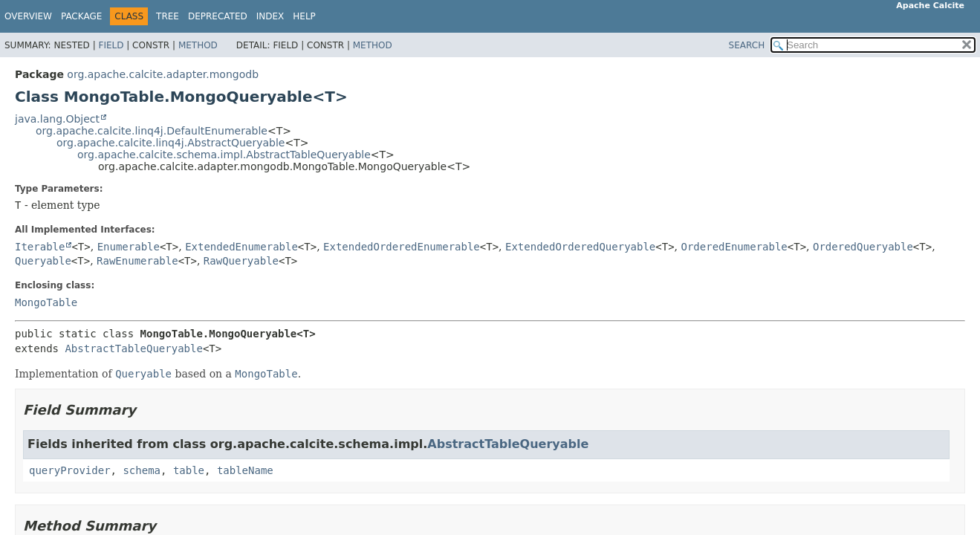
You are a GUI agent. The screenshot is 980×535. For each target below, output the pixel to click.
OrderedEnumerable (734, 247)
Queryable (43, 261)
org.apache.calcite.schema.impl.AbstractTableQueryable (224, 155)
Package (81, 16)
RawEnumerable (137, 261)
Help (304, 16)
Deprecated (218, 16)
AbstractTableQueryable (133, 348)
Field (111, 45)
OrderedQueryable (863, 247)
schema (142, 470)
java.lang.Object (57, 119)
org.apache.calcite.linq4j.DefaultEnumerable (152, 131)
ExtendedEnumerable (241, 247)
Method (198, 45)
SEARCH (747, 45)
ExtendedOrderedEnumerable (402, 247)
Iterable (40, 247)
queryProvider (70, 470)
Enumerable (129, 247)
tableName (245, 470)
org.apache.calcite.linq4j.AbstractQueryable (171, 143)
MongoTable (46, 302)
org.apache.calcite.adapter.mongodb (163, 74)
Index (270, 16)
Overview (28, 16)
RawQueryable (241, 261)
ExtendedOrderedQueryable (580, 247)
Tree (168, 16)
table (189, 470)
